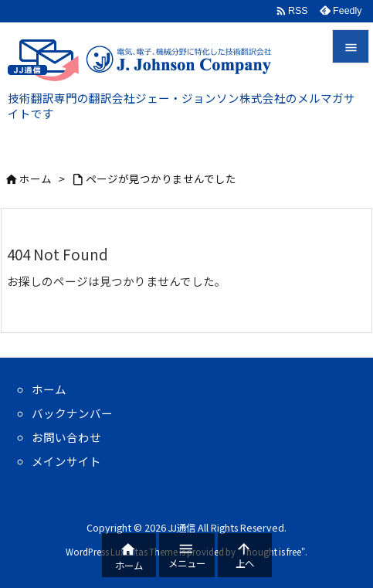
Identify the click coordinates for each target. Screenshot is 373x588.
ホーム (36, 178)
